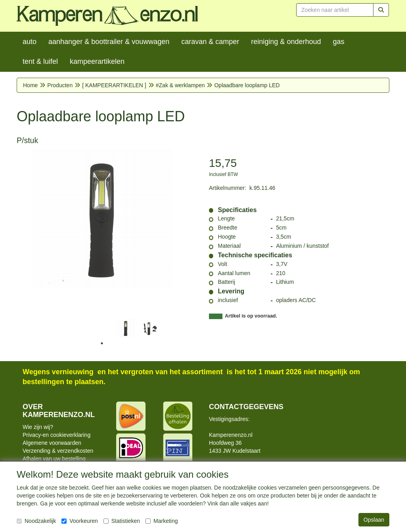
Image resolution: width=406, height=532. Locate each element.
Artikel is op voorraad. (251, 316)
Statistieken (122, 521)
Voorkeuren (80, 521)
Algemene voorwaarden (52, 443)
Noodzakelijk (36, 521)
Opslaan (374, 520)
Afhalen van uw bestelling (54, 459)
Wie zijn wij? (38, 427)
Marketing (162, 521)
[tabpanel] (126, 328)
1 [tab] (102, 343)
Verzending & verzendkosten (58, 451)
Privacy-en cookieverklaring (56, 435)
